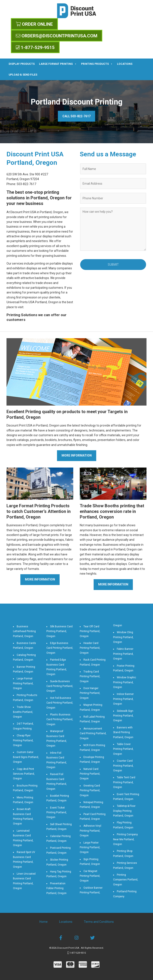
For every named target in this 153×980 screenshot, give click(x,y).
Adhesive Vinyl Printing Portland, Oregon (90, 831)
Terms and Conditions (99, 922)
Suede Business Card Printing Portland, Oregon (60, 686)
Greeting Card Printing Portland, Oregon (90, 791)
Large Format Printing (58, 64)
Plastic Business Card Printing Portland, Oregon (60, 719)
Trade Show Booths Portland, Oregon (23, 712)
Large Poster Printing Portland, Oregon (90, 848)
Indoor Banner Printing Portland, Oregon (123, 699)
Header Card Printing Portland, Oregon (90, 648)
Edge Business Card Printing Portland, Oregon (60, 648)
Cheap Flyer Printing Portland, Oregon (23, 740)
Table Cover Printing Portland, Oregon (123, 749)
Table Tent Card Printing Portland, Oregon (124, 782)
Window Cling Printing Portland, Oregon (123, 637)
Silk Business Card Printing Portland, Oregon (59, 631)
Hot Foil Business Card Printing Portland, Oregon (60, 703)
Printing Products (97, 64)
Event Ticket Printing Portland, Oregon (57, 813)
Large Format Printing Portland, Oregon (23, 683)
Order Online (34, 24)
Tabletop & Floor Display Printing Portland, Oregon (124, 811)
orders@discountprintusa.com (57, 36)
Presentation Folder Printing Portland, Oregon (56, 888)
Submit (113, 265)
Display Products (22, 64)
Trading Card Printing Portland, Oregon (90, 676)
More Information (77, 455)
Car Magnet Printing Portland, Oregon (90, 876)
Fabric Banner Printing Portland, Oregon (123, 654)
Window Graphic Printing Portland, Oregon (125, 682)
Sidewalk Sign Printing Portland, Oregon (123, 716)
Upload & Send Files (23, 75)
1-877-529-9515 (35, 48)
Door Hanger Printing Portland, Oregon (90, 693)
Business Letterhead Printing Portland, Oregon (24, 631)
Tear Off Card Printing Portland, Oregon (90, 631)
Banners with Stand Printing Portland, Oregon (123, 732)
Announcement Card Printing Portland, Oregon (93, 733)
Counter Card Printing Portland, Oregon (123, 766)
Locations (125, 64)
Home (44, 922)
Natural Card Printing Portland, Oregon (90, 774)
